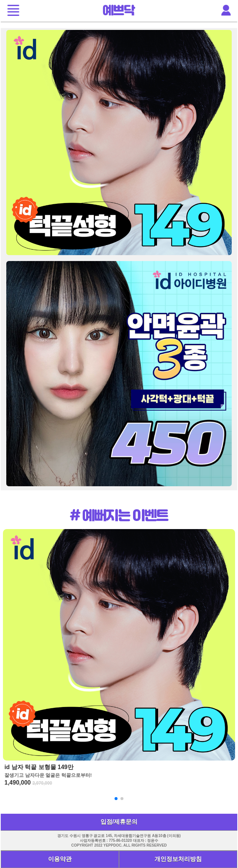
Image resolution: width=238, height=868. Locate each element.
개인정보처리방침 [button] (178, 859)
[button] (13, 11)
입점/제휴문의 (119, 822)
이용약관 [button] (60, 859)
